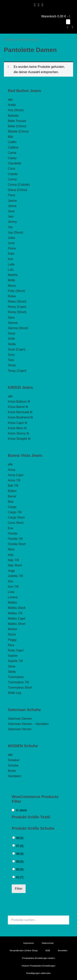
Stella (12, 344)
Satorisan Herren (20, 729)
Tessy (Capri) (17, 371)
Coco (11, 169)
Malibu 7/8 (15, 613)
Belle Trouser (17, 121)
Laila (11, 264)
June (11, 243)
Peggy (12, 640)
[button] (68, 27)
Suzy (11, 355)
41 (20, 877)
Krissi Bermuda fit (20, 412)
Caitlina (13, 147)
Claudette (15, 163)
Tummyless (16, 677)
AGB (48, 950)
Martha (13, 275)
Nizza (12, 634)
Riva (11, 645)
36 (20, 838)
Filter (19, 889)
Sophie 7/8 (15, 661)
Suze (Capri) (17, 349)
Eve (11, 528)
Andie (12, 105)
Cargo (12, 507)
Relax (12, 296)
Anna (11, 470)
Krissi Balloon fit (19, 402)
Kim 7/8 (13, 587)
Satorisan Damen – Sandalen (28, 724)
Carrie (12, 153)
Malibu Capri (17, 619)
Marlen (13, 629)
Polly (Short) (16, 291)
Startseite (10, 40)
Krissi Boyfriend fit (20, 417)
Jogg (11, 571)
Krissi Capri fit (17, 423)
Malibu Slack (17, 608)
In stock (21, 810)
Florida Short (17, 544)
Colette (13, 174)
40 (20, 869)
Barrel (12, 496)
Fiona (12, 248)
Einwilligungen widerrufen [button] (39, 973)
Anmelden (63, 950)
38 (20, 854)
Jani (11, 216)
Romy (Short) (17, 312)
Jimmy (12, 222)
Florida (13, 533)
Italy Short (15, 565)
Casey (12, 158)
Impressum (29, 943)
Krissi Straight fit (19, 439)
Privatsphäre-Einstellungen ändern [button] (39, 958)
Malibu (12, 602)
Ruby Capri (16, 650)
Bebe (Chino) (17, 126)
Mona (12, 286)
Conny (12, 179)
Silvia (12, 666)
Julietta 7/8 (15, 576)
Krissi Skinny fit (18, 433)
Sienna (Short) (18, 328)
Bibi (10, 137)
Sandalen (14, 776)
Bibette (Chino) (18, 131)
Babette (13, 116)
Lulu (11, 270)
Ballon (12, 491)
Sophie (13, 656)
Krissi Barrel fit (18, 407)
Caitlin (12, 142)
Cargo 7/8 (15, 512)
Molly (11, 280)
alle (10, 100)
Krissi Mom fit (17, 428)
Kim (11, 259)
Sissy (12, 333)
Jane (11, 211)
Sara (11, 318)
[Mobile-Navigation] (73, 27)
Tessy (12, 365)
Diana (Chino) (17, 190)
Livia (11, 592)
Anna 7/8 (14, 480)
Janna (12, 206)
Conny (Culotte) (19, 185)
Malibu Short (17, 624)
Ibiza (11, 549)
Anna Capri (16, 475)
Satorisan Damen (20, 719)
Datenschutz (48, 943)
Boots (12, 771)
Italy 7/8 (13, 560)
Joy (10, 227)
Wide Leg (14, 693)
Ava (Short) (16, 110)
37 (20, 846)
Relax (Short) (17, 301)
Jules (11, 238)
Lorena (13, 597)
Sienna (13, 323)
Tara (11, 360)
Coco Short (16, 523)
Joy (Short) (15, 232)
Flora (11, 195)
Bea (11, 502)
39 (20, 862)
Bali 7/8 (13, 486)
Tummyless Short (20, 688)
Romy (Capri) (17, 307)
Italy (11, 555)
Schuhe (13, 765)
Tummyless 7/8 (18, 682)
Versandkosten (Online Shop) (24, 950)
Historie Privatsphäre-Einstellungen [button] (38, 966)
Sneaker (14, 760)
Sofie (11, 339)
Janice (12, 201)
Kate (11, 254)
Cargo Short (16, 517)
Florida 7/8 (15, 539)
